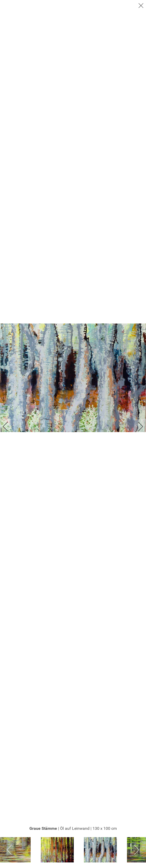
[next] (137, 427)
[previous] (9, 427)
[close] (141, 6)
